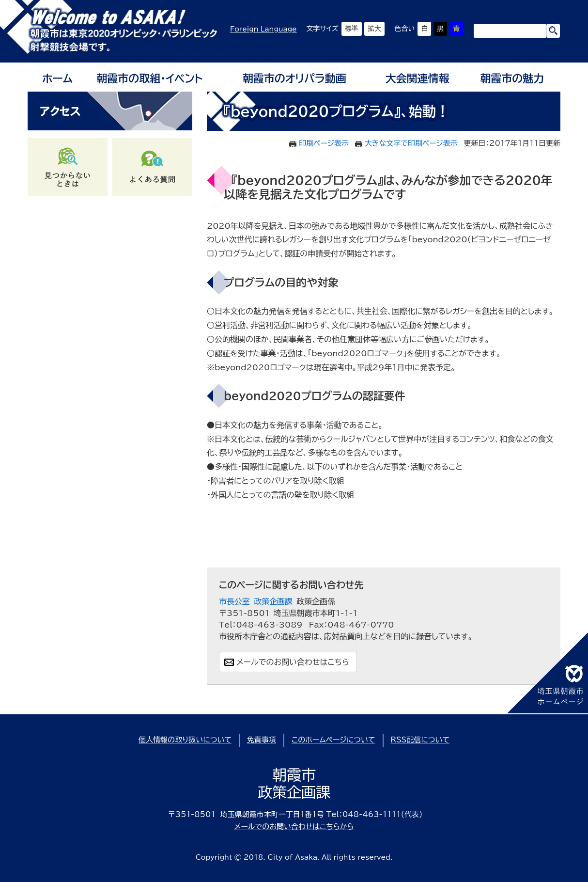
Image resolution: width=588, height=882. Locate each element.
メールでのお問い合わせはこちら (293, 662)
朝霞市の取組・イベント (150, 79)
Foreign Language (263, 29)
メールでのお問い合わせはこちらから (294, 827)
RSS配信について (420, 740)
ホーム (57, 79)
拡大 (374, 29)
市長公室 (234, 601)
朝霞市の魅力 (512, 79)
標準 (352, 29)
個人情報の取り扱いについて (185, 740)
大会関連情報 (418, 79)
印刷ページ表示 (324, 143)
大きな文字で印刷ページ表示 (411, 143)
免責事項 (262, 740)
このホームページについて (333, 740)
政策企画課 (273, 601)
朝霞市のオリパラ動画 (294, 79)
